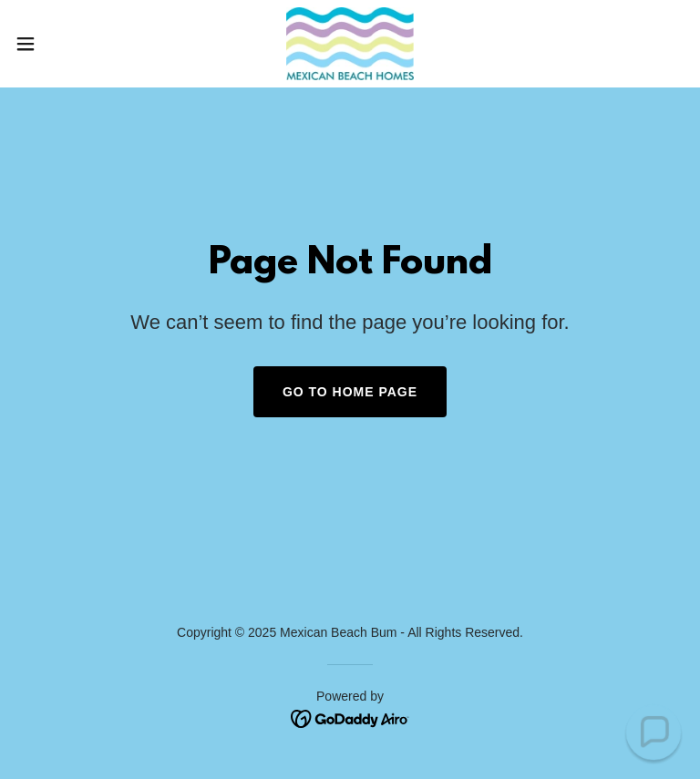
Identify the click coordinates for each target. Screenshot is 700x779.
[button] (59, 44)
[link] (350, 44)
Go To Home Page (350, 392)
